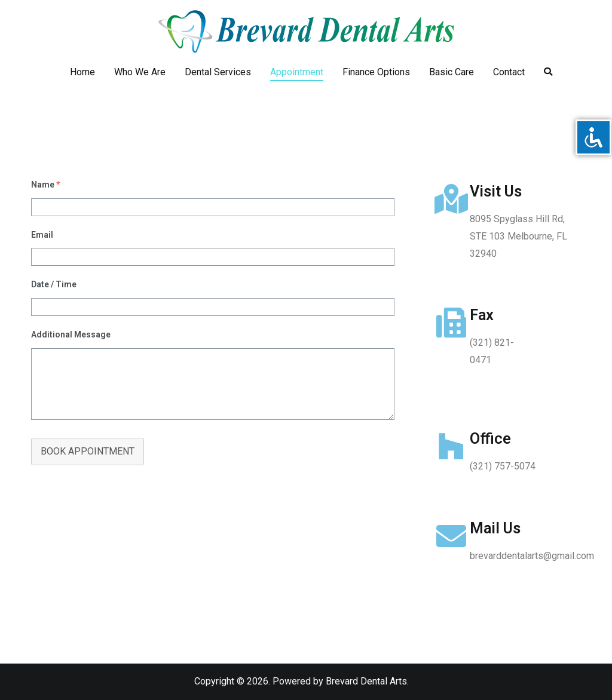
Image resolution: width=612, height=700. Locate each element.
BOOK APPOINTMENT (88, 451)
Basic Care (452, 72)
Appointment (297, 72)
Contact (509, 72)
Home (82, 72)
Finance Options (376, 72)
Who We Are (140, 72)
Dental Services (218, 72)
